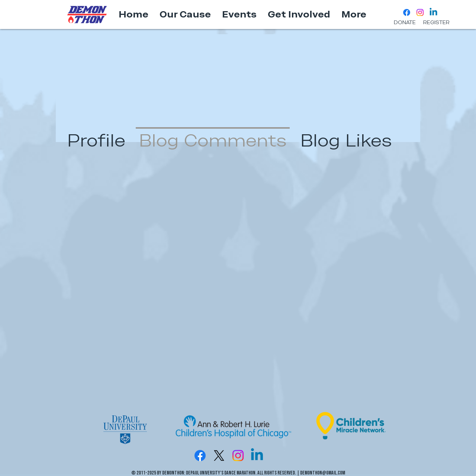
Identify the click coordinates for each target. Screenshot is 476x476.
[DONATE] (405, 23)
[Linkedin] (433, 12)
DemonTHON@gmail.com (323, 473)
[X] (219, 456)
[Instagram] (420, 12)
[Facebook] (407, 12)
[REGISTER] (436, 23)
